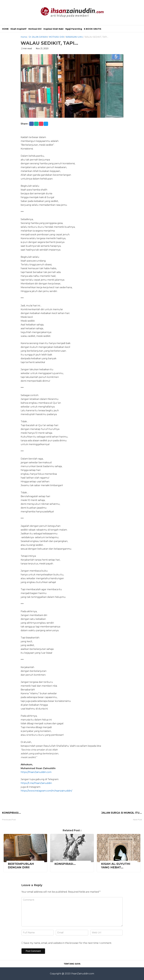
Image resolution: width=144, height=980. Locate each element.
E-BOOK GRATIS (93, 29)
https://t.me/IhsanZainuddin (36, 783)
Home (24, 37)
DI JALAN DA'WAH (38, 37)
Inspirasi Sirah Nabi (53, 29)
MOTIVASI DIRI (57, 37)
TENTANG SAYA (72, 964)
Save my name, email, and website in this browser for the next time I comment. (68, 943)
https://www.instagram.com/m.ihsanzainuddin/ (46, 791)
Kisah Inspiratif (18, 29)
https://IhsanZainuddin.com (36, 772)
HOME (5, 29)
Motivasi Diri (35, 29)
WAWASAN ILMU (74, 37)
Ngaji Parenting (74, 29)
